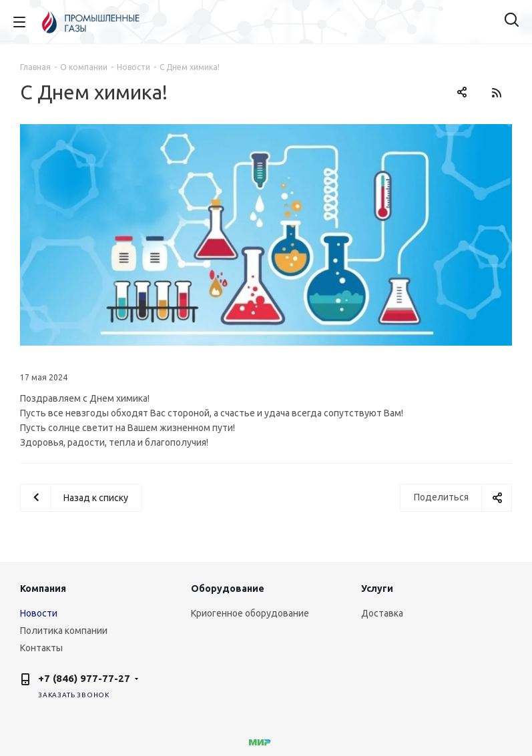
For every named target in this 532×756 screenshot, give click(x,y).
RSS (496, 92)
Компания (43, 589)
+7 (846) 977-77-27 (84, 678)
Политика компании (64, 631)
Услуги (377, 589)
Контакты (41, 648)
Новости (39, 613)
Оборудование (228, 589)
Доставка (382, 613)
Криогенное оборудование (250, 613)
